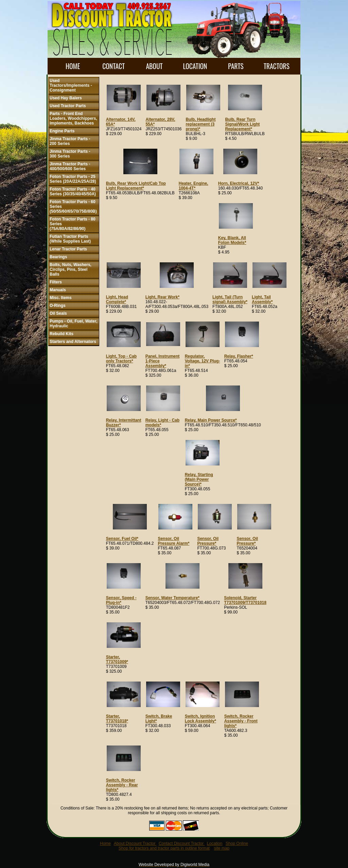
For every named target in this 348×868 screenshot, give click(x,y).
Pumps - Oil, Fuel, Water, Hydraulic (73, 324)
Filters (56, 282)
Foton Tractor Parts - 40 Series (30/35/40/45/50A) (73, 192)
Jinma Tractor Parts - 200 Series (70, 141)
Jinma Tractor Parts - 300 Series (70, 154)
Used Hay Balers (66, 98)
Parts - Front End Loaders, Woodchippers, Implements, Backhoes (73, 118)
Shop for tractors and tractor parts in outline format (164, 848)
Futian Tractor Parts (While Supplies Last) (70, 239)
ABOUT (154, 66)
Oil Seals (58, 313)
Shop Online (237, 844)
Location (215, 844)
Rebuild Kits (62, 334)
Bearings (58, 257)
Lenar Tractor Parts (68, 249)
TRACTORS (277, 66)
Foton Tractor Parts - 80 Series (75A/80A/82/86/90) (73, 224)
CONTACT (114, 66)
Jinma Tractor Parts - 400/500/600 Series (70, 166)
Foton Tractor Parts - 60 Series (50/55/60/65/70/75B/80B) (73, 207)
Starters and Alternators (73, 342)
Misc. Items (61, 298)
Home (105, 844)
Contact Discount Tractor (182, 844)
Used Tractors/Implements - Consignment (71, 85)
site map (222, 848)
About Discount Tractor (135, 844)
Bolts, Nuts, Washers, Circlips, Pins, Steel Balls (71, 269)
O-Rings (58, 306)
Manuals (58, 290)
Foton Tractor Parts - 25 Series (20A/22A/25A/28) (73, 179)
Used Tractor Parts (68, 106)
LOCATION (195, 66)
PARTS (236, 66)
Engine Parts (62, 131)
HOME (73, 66)
